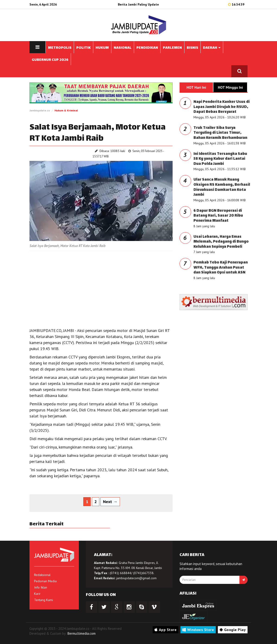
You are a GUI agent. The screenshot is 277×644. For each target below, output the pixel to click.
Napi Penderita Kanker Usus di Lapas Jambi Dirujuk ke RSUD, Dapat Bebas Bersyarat (222, 107)
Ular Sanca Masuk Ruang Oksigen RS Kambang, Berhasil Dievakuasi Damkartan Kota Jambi (222, 187)
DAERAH (212, 48)
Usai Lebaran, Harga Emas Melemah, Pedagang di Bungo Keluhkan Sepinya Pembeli (221, 242)
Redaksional (42, 575)
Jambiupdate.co (40, 110)
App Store (166, 630)
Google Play (233, 630)
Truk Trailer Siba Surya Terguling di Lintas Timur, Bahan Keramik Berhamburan (220, 133)
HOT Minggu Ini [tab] (230, 87)
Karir (37, 594)
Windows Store (198, 630)
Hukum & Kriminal (66, 110)
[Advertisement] (101, 288)
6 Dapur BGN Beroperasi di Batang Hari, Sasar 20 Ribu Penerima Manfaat (218, 216)
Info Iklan (41, 587)
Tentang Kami (43, 600)
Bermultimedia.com (82, 633)
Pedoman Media (45, 581)
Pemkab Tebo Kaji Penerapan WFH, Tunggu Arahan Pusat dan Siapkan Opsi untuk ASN (221, 268)
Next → (110, 502)
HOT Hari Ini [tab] (196, 87)
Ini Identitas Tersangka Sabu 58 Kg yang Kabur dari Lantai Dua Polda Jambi (220, 159)
